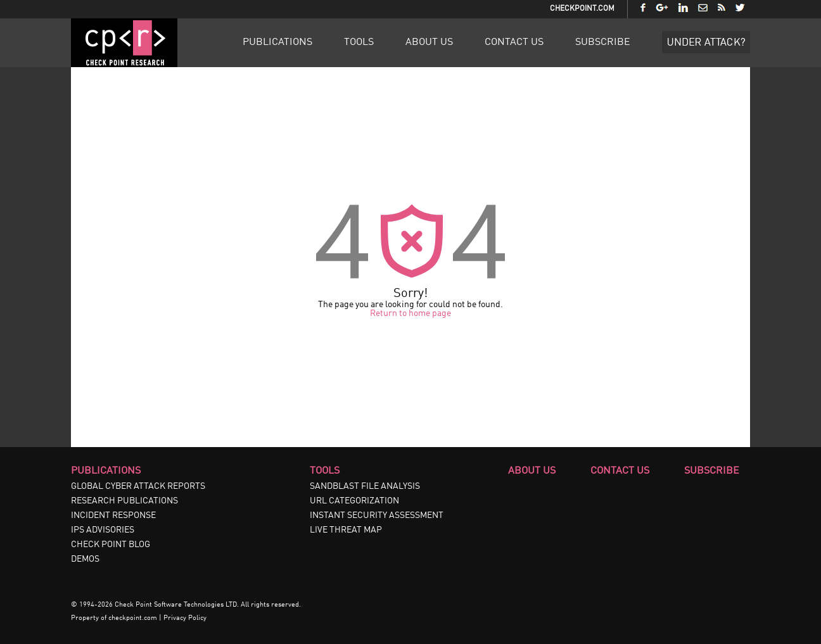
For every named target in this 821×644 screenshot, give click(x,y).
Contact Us (514, 42)
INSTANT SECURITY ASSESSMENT (377, 515)
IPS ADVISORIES (103, 530)
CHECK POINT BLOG (111, 545)
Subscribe (603, 42)
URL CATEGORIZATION (354, 501)
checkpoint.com (133, 618)
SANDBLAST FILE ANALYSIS (365, 486)
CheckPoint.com (582, 9)
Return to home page (410, 313)
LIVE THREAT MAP (346, 530)
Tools (359, 42)
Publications (277, 42)
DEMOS (85, 559)
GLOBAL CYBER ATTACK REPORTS (138, 486)
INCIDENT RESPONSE (113, 515)
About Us (429, 42)
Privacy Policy (185, 618)
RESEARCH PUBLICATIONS (124, 501)
